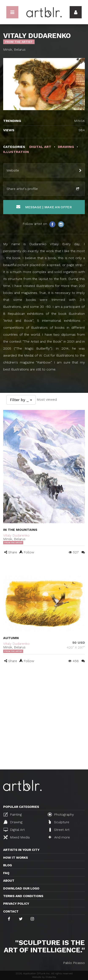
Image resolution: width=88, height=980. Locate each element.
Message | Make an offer (44, 207)
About (9, 881)
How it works (16, 858)
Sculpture (59, 822)
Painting (13, 814)
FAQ (6, 873)
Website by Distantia (44, 977)
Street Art (59, 830)
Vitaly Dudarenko (16, 535)
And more (59, 837)
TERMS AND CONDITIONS (23, 896)
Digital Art (14, 830)
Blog (7, 865)
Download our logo (21, 888)
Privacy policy (16, 904)
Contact (11, 911)
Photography (61, 814)
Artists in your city (21, 850)
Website (13, 170)
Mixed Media (17, 837)
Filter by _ (21, 400)
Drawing (13, 822)
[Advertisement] (44, 723)
